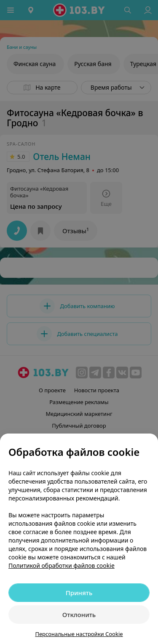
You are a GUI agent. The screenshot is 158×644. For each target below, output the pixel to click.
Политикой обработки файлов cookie (62, 565)
